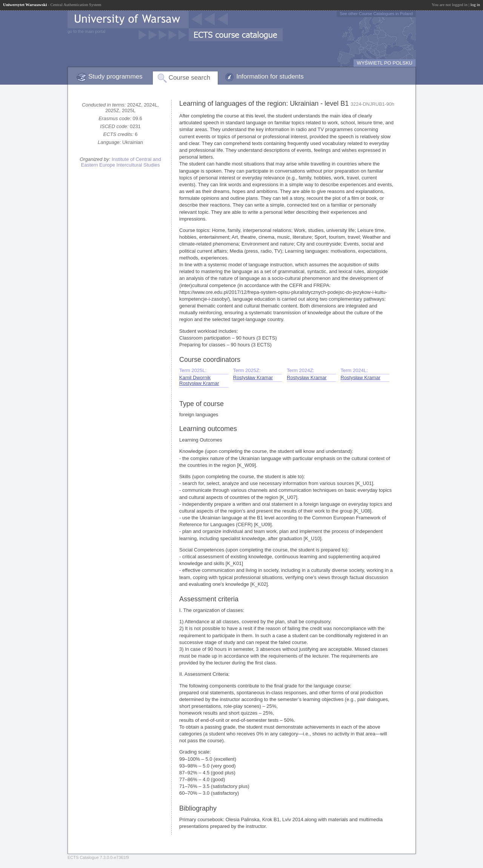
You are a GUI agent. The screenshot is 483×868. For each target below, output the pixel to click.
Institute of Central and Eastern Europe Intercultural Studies (121, 162)
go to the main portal (86, 31)
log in (475, 5)
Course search (190, 78)
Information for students (270, 76)
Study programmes (115, 76)
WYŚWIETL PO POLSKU (385, 63)
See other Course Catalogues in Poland (376, 14)
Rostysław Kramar (199, 383)
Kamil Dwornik (195, 378)
